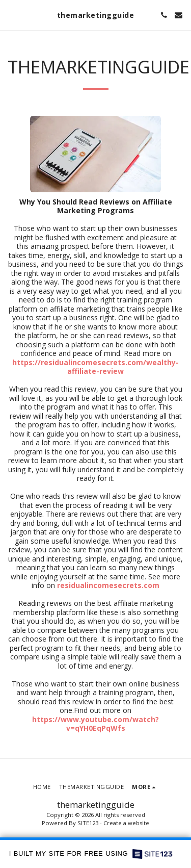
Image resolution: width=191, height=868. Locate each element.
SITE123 (88, 823)
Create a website (126, 823)
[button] (11, 15)
